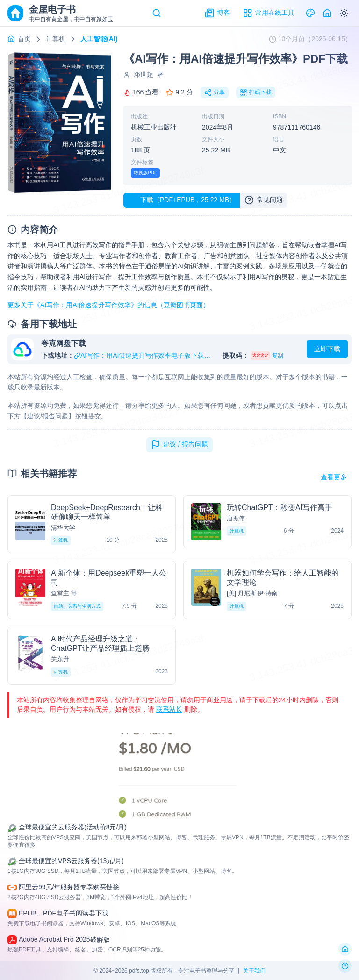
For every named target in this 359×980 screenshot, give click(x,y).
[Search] (157, 13)
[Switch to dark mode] (344, 13)
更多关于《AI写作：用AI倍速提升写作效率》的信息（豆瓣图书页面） (108, 305)
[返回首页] (345, 949)
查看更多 (334, 477)
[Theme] (310, 13)
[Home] (327, 13)
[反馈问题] (345, 966)
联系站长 (169, 709)
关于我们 (254, 971)
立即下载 (327, 349)
